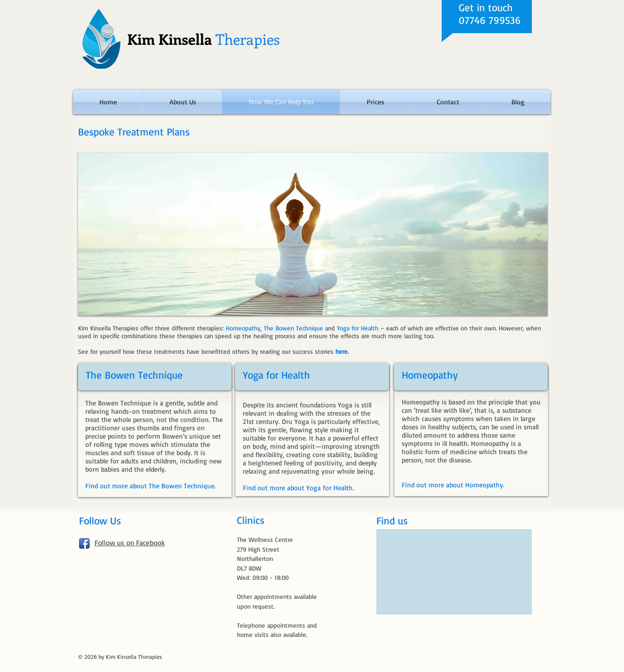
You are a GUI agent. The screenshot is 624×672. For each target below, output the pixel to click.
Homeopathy (430, 375)
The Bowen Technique (134, 375)
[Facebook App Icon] (84, 543)
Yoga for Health (276, 375)
